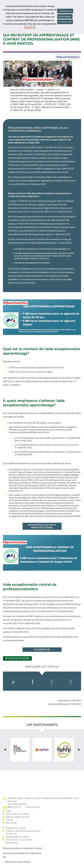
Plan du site (11, 823)
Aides (9, 811)
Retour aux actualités (17, 658)
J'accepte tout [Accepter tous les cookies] (65, 11)
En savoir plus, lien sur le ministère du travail (42, 526)
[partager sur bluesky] (71, 682)
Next (79, 750)
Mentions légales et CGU (18, 817)
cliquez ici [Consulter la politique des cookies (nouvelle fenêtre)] (30, 27)
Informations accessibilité (18, 814)
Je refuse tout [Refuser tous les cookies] (65, 22)
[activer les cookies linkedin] (33, 682)
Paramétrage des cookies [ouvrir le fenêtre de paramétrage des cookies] (18, 837)
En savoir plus (42, 650)
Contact (10, 820)
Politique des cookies (16, 828)
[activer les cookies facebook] (13, 682)
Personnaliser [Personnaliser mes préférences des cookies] (65, 17)
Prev (5, 750)
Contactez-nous (33, 807)
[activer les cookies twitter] (52, 682)
